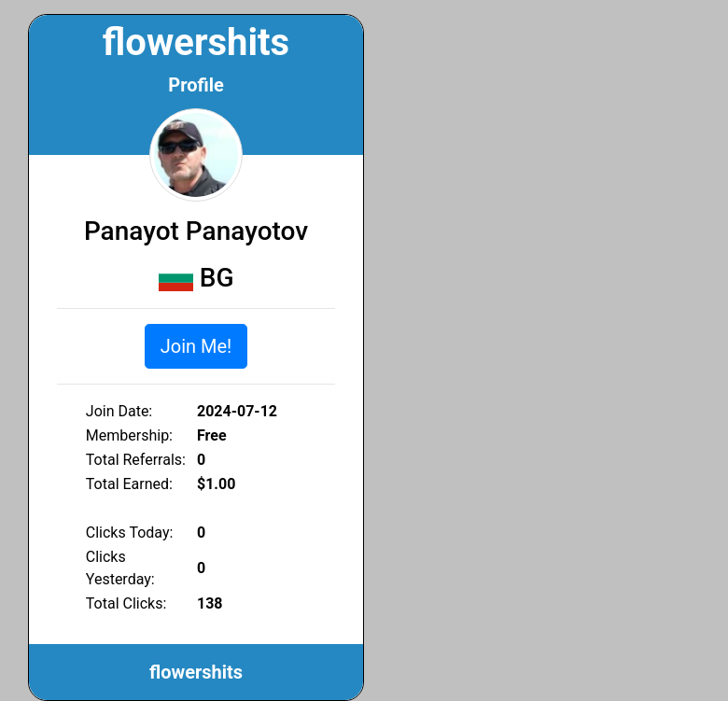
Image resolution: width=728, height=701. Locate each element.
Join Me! (196, 346)
